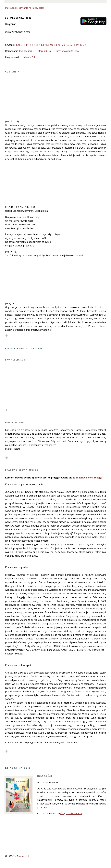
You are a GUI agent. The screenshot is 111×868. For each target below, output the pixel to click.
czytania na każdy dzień (32, 8)
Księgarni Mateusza (71, 813)
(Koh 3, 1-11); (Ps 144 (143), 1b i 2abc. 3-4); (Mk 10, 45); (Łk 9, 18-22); (51, 45)
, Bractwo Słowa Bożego (66, 51)
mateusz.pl (11, 8)
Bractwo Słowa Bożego (89, 478)
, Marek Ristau (45, 51)
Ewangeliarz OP (28, 51)
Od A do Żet (29, 57)
